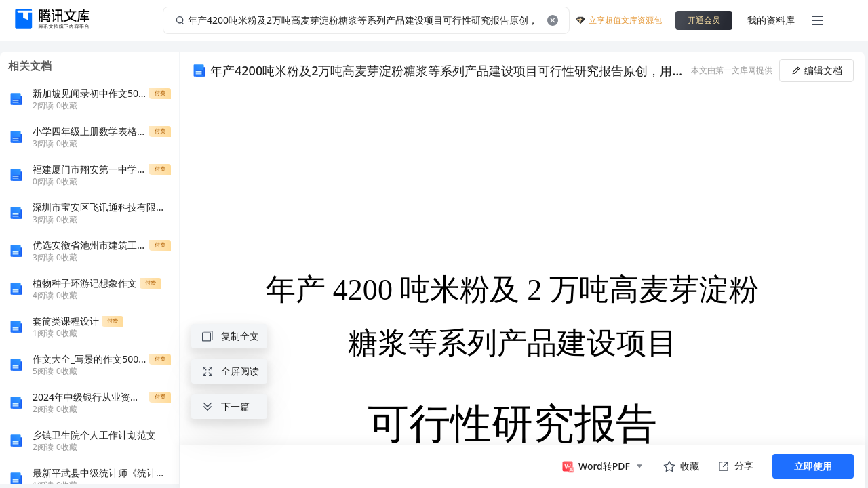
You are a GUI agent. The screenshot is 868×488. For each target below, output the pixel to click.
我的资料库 (771, 20)
